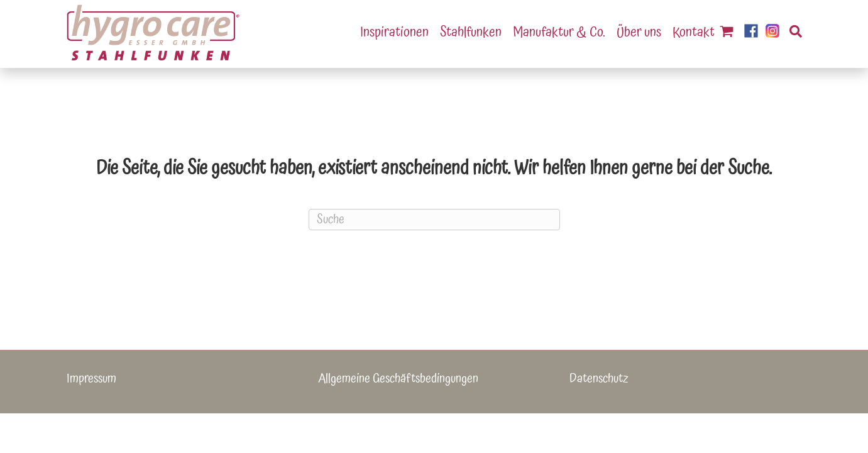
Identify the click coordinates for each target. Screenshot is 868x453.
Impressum (91, 379)
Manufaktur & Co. (559, 32)
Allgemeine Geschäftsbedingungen (398, 379)
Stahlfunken (471, 32)
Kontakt (694, 32)
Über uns (639, 32)
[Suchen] (791, 33)
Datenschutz (599, 379)
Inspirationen (394, 32)
